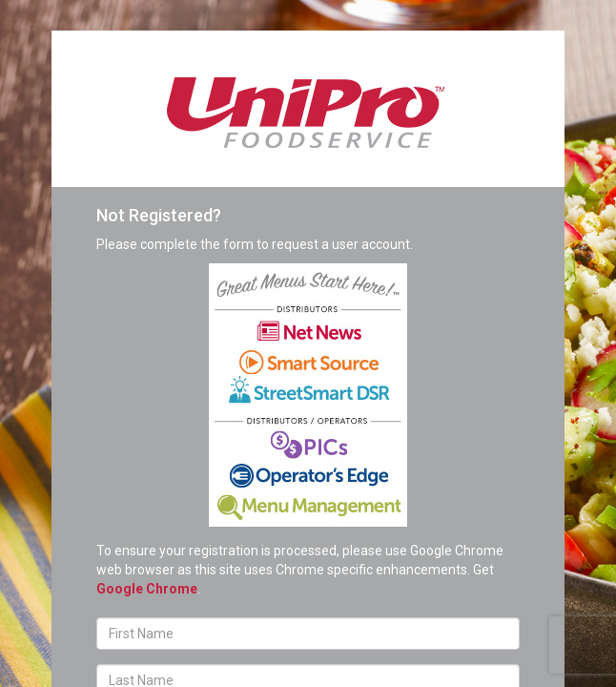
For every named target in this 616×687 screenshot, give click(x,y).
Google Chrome (147, 589)
